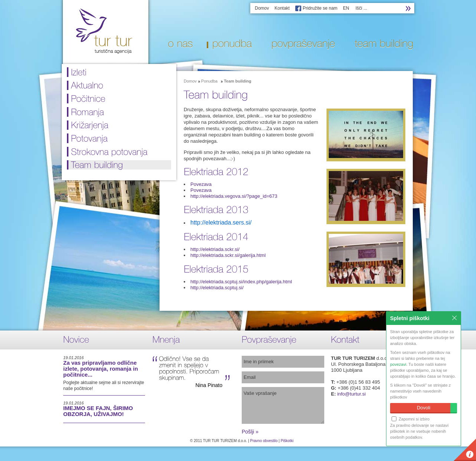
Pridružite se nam (320, 8)
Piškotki (287, 441)
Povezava (201, 184)
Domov (262, 8)
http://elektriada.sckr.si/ (215, 249)
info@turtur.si (352, 394)
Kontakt (282, 8)
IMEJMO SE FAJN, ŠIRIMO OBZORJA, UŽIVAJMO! (98, 411)
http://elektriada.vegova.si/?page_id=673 (234, 196)
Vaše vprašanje (283, 405)
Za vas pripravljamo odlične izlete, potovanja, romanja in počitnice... (101, 369)
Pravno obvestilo (264, 441)
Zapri (454, 318)
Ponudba (209, 81)
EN (346, 8)
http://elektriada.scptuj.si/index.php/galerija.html (241, 282)
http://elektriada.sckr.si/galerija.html (228, 255)
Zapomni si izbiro (411, 419)
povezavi (398, 364)
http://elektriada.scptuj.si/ (217, 288)
